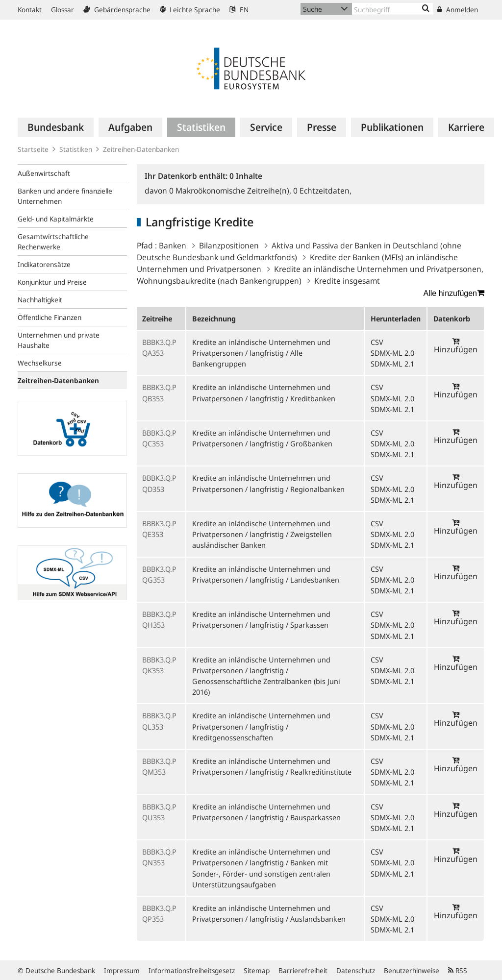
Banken (173, 245)
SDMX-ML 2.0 (392, 353)
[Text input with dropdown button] (392, 9)
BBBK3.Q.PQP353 (159, 913)
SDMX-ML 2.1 (392, 364)
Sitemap (257, 970)
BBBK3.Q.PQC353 (159, 438)
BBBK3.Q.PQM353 (159, 766)
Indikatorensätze (44, 264)
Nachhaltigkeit (40, 300)
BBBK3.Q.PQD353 (159, 483)
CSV (377, 342)
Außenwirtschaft (44, 173)
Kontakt (30, 10)
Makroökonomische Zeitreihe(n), (231, 191)
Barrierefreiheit (303, 970)
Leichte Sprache (190, 10)
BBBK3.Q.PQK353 (159, 665)
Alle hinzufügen (454, 293)
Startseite (33, 149)
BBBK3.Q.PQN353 (159, 857)
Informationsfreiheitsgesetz (192, 970)
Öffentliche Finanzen (50, 317)
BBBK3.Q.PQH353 (159, 619)
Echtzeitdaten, (322, 191)
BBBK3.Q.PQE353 (159, 529)
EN (239, 10)
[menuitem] (56, 127)
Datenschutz (356, 970)
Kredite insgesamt (347, 281)
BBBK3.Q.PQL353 (159, 721)
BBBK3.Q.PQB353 (159, 392)
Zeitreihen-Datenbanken (141, 149)
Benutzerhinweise (412, 970)
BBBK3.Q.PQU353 (159, 812)
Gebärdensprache (117, 10)
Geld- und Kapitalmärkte (56, 219)
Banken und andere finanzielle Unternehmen (65, 196)
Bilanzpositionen (229, 245)
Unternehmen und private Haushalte (59, 340)
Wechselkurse (40, 363)
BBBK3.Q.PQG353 (159, 574)
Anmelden (458, 10)
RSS (458, 970)
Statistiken (76, 149)
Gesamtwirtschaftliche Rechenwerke (53, 242)
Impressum (122, 970)
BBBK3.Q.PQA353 (159, 347)
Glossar (63, 10)
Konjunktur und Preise (52, 282)
